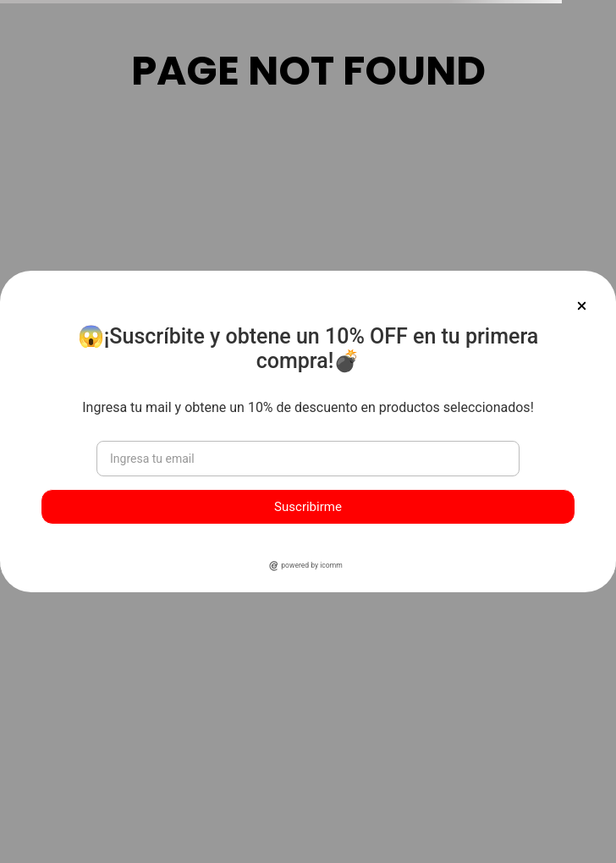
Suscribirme (308, 507)
